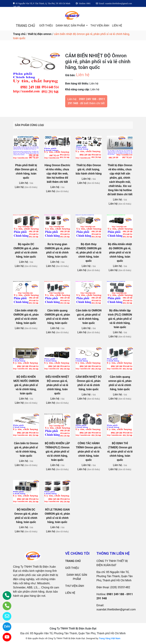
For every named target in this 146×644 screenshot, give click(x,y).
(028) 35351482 (120, 587)
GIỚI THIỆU (46, 26)
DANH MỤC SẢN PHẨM (71, 26)
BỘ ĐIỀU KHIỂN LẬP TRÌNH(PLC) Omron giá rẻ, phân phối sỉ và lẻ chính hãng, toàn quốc (57, 452)
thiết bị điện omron (40, 34)
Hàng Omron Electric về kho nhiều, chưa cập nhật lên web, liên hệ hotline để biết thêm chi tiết (57, 174)
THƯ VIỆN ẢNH (100, 26)
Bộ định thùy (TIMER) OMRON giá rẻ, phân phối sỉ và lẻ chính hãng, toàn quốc (89, 252)
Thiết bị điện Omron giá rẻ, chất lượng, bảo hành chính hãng (89, 169)
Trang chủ (19, 34)
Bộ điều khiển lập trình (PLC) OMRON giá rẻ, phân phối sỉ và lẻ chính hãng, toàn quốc (120, 319)
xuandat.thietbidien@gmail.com (116, 609)
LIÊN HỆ (117, 26)
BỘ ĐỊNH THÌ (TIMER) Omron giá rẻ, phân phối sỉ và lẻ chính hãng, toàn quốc (120, 452)
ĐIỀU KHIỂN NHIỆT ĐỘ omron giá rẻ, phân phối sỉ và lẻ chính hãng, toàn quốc (57, 385)
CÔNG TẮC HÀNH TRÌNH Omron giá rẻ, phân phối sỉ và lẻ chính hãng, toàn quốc (89, 452)
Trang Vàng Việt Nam (110, 638)
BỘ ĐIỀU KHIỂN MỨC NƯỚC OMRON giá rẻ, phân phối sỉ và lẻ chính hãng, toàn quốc (26, 385)
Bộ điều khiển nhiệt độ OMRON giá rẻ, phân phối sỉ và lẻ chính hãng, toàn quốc (120, 252)
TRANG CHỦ (25, 26)
